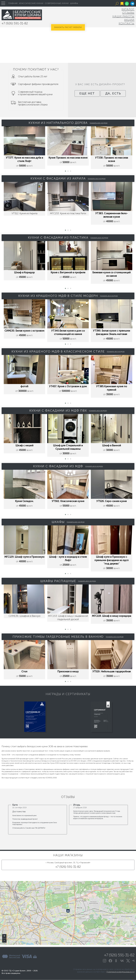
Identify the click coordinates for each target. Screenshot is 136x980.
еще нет (86, 96)
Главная (13, 3)
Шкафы (74, 3)
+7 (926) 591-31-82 (15, 23)
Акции (129, 20)
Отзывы (128, 13)
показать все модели (98, 123)
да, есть (114, 96)
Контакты (127, 23)
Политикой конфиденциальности (120, 972)
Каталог (128, 9)
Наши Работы (123, 16)
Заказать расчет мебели (68, 27)
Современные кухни (57, 3)
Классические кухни (31, 3)
